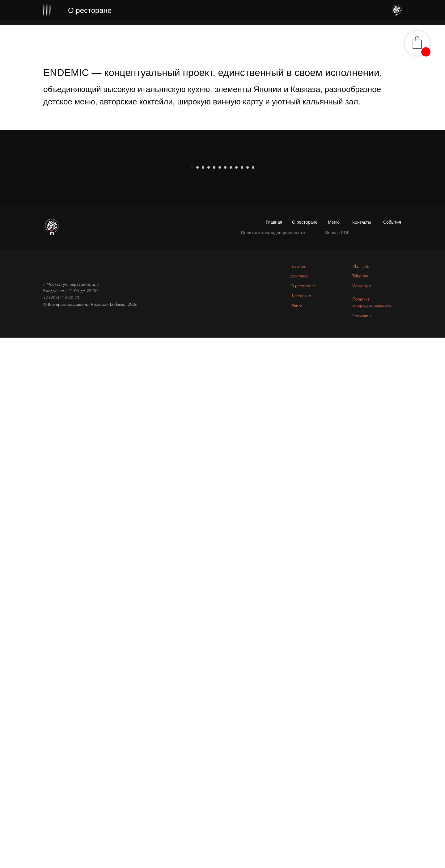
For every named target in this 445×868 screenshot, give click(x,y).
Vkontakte (361, 769)
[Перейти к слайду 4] (209, 670)
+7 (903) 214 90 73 (61, 800)
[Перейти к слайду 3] (203, 670)
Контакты (362, 725)
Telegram (360, 778)
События (392, 724)
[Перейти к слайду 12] (253, 670)
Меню (334, 724)
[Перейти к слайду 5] (214, 670)
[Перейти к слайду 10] (242, 670)
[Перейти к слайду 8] (231, 670)
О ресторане (305, 724)
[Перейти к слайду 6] (220, 670)
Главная (274, 724)
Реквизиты (362, 818)
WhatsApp (362, 788)
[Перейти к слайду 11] (248, 670)
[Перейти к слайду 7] (225, 670)
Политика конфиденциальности (273, 735)
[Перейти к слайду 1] (192, 670)
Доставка (299, 778)
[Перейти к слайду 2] (197, 670)
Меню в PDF (337, 735)
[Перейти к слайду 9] (236, 670)
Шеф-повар (301, 798)
